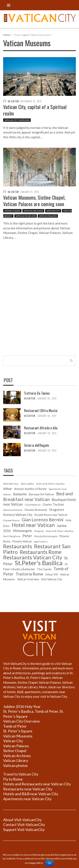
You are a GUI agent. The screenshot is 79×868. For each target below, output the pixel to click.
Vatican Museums (26, 216)
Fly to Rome (13, 779)
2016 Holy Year (11, 484)
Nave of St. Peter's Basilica (60, 531)
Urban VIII (52, 574)
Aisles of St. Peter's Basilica (50, 484)
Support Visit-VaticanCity (24, 829)
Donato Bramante (36, 510)
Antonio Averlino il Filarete (30, 489)
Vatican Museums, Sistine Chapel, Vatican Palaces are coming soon (34, 201)
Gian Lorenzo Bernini (43, 520)
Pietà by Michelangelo (46, 536)
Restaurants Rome (41, 552)
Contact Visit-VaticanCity (24, 824)
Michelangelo (22, 531)
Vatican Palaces (48, 216)
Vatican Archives (33, 211)
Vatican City (53, 211)
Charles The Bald (53, 505)
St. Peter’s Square (18, 731)
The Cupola (44, 569)
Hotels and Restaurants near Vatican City (37, 784)
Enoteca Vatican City (18, 515)
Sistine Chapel (12, 211)
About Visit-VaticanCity (22, 820)
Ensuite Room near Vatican (51, 515)
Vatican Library (16, 760)
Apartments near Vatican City (27, 799)
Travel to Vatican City (21, 774)
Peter (27, 536)
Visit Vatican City (52, 579)
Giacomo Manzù (11, 520)
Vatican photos (15, 765)
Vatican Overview (28, 579)
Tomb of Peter (15, 726)
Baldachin (20, 494)
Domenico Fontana (13, 510)
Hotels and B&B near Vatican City (31, 794)
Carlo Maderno (33, 505)
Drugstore (57, 510)
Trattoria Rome (29, 574)
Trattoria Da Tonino (37, 393)
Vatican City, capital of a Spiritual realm (35, 110)
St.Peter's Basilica (39, 563)
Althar (8, 489)
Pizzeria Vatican (22, 541)
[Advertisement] (39, 306)
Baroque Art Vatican (42, 494)
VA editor (13, 101)
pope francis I (41, 541)
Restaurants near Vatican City (28, 789)
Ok (49, 863)
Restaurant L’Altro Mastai (41, 411)
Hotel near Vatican (33, 525)
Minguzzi (39, 531)
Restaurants (18, 546)
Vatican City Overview (17, 120)
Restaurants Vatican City (33, 557)
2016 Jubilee (27, 484)
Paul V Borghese (12, 536)
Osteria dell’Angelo (36, 445)
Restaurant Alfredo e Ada (41, 428)
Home (7, 35)
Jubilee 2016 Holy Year (22, 706)
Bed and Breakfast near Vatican (38, 496)
